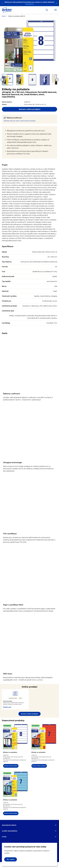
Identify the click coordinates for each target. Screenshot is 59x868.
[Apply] (47, 10)
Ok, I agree (11, 859)
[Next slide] (57, 80)
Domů (4, 16)
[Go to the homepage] (7, 10)
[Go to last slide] (2, 80)
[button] (7, 80)
